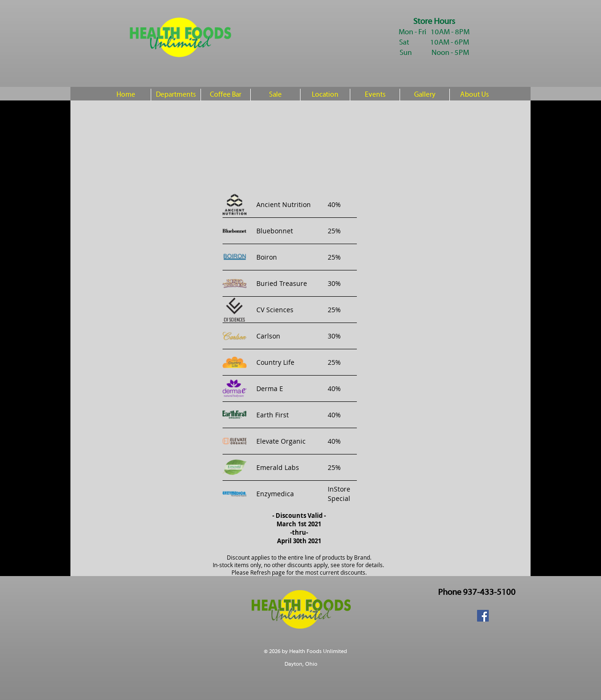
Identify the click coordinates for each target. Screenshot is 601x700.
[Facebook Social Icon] (483, 616)
